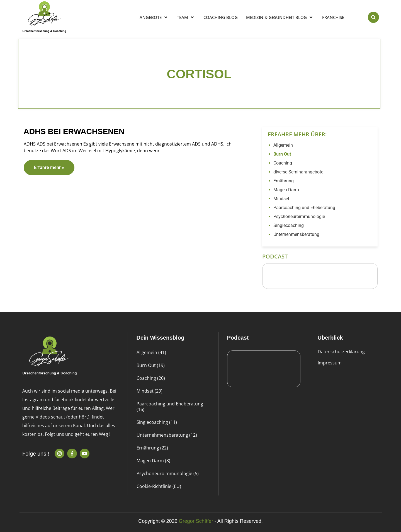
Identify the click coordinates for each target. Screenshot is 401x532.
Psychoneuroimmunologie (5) (168, 473)
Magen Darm (286, 190)
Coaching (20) (151, 378)
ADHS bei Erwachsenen (74, 131)
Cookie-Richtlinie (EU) (159, 486)
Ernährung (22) (152, 448)
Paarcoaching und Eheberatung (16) (170, 407)
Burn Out (282, 154)
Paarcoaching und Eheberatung (304, 208)
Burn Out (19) (151, 365)
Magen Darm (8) (153, 461)
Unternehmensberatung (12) (167, 435)
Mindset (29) (150, 391)
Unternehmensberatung (296, 234)
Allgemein (283, 145)
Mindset (281, 199)
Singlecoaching (289, 225)
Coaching (283, 163)
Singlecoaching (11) (157, 422)
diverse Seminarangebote (298, 172)
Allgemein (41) (151, 352)
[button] (373, 17)
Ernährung (284, 181)
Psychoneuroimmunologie (299, 217)
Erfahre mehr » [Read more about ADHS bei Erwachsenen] (49, 167)
